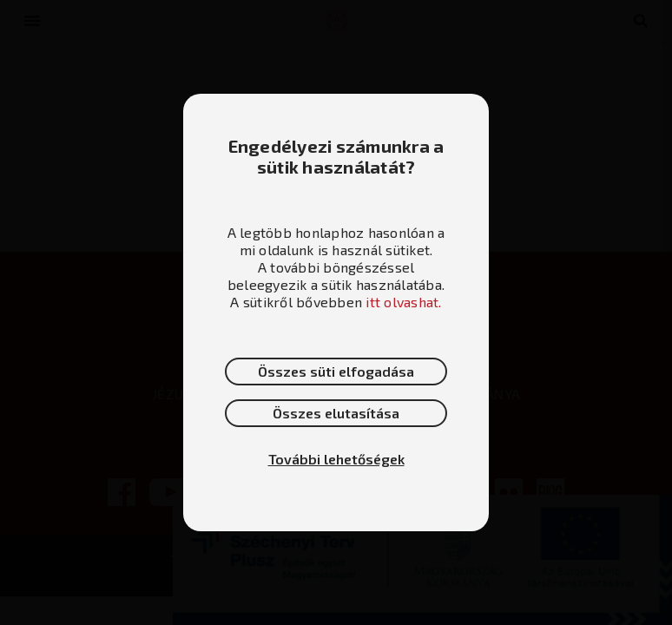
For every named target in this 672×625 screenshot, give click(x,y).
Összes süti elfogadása (336, 371)
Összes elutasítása (336, 413)
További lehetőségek (336, 459)
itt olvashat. (403, 302)
